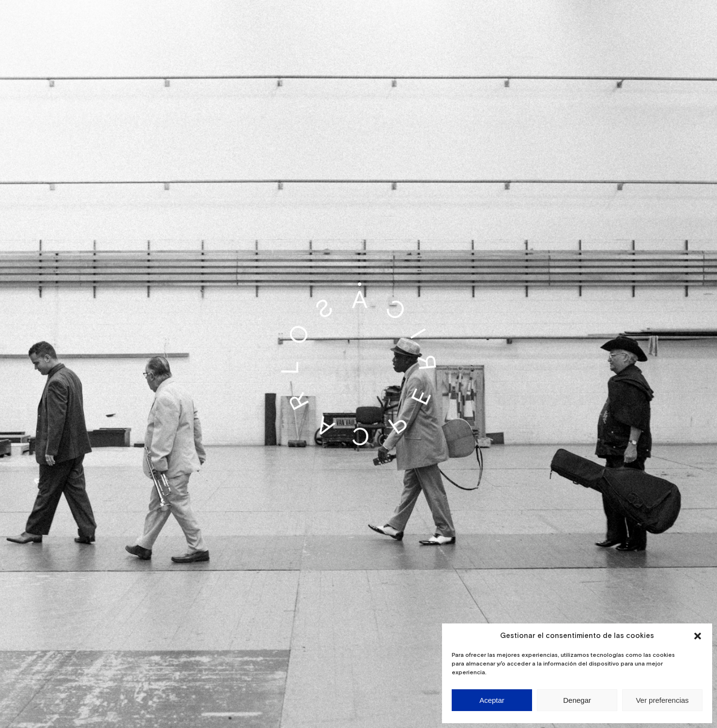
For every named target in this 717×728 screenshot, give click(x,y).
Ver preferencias (662, 700)
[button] (698, 636)
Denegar (577, 700)
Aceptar (492, 700)
